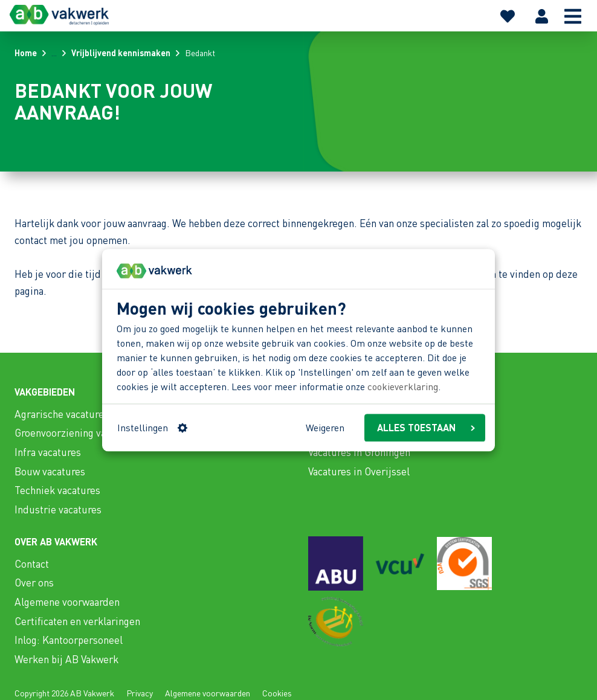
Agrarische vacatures (62, 414)
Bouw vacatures (50, 471)
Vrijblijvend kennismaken (121, 53)
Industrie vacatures (58, 509)
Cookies (277, 693)
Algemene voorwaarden (67, 602)
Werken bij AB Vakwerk (66, 659)
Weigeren (325, 427)
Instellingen (152, 427)
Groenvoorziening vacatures (77, 432)
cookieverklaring (403, 387)
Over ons (34, 582)
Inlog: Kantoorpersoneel (69, 640)
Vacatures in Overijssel (359, 471)
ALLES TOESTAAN (426, 427)
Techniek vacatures (57, 490)
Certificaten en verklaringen (77, 621)
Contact (32, 564)
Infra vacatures (48, 452)
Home (26, 53)
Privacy (140, 693)
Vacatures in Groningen (359, 452)
